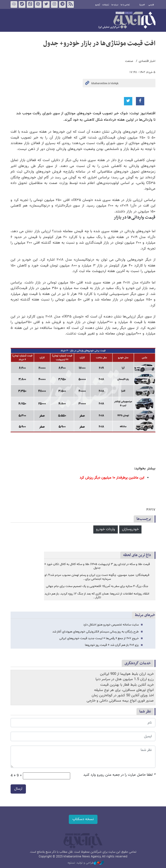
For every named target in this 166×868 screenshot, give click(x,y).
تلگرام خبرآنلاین (62, 4)
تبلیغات (106, 5)
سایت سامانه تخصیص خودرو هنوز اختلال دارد (111, 625)
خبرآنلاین (127, 21)
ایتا (30, 4)
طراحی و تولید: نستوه (86, 863)
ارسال (18, 789)
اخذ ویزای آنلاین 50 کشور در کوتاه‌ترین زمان (123, 695)
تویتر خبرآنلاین (46, 4)
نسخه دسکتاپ (83, 819)
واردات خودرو (106, 529)
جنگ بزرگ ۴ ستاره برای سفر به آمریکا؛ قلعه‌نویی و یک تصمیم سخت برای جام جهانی (97, 586)
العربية (142, 5)
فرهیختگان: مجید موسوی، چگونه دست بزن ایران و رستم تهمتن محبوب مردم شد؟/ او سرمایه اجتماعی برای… (97, 577)
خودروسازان (130, 529)
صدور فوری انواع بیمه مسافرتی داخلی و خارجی (120, 701)
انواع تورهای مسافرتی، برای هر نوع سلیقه (124, 690)
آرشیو (98, 5)
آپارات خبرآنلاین (38, 4)
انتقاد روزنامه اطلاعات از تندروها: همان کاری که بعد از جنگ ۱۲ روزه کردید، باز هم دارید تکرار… (97, 596)
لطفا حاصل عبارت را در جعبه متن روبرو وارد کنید (119, 775)
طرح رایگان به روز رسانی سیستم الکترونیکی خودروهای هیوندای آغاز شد (96, 632)
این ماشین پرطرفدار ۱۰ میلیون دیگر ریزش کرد (112, 478)
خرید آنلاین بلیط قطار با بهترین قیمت (127, 685)
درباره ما (115, 5)
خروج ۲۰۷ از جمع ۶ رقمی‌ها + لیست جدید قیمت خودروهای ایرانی (99, 638)
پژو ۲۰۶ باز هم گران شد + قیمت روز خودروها (112, 645)
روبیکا (14, 4)
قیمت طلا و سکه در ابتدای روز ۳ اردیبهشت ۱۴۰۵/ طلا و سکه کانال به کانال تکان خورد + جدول (97, 566)
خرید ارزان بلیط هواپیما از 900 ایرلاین (127, 674)
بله (22, 4)
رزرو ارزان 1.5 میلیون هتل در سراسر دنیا (125, 679)
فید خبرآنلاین (70, 4)
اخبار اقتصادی (147, 61)
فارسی (151, 5)
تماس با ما (125, 5)
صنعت (129, 61)
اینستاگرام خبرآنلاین (54, 4)
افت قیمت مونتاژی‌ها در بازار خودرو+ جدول (99, 43)
